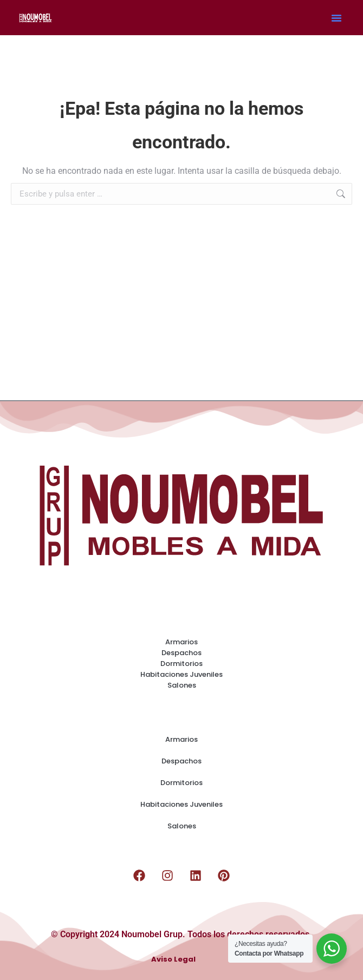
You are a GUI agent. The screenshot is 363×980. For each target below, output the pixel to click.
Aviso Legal (173, 960)
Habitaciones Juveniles (181, 674)
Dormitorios (181, 664)
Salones (182, 685)
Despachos (181, 653)
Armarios (181, 642)
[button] (336, 18)
